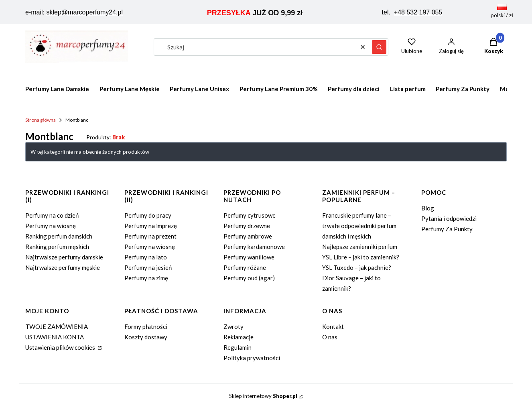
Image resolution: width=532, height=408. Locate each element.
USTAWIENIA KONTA (55, 337)
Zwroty (234, 326)
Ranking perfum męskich (57, 247)
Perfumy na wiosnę (51, 226)
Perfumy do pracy (148, 215)
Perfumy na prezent (150, 236)
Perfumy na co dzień (52, 215)
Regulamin (238, 347)
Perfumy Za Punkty (447, 229)
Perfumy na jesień (148, 267)
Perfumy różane (245, 267)
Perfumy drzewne (247, 226)
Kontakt (333, 326)
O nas (330, 337)
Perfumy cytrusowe (250, 215)
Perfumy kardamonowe (254, 247)
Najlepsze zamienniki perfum (360, 247)
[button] (379, 47)
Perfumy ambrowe (248, 236)
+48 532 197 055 (418, 12)
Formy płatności (146, 326)
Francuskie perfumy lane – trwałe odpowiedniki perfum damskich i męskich (359, 226)
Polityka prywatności (252, 358)
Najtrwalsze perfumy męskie (63, 267)
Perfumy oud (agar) (249, 278)
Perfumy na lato (146, 257)
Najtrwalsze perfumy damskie (64, 257)
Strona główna (41, 120)
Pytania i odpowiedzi (449, 218)
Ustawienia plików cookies (61, 347)
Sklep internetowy (263, 396)
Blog (428, 208)
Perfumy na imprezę (151, 226)
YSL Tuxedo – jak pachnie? (357, 267)
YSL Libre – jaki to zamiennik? (361, 257)
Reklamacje (239, 337)
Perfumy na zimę (146, 278)
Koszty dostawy (146, 337)
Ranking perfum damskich (59, 236)
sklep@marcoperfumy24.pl (84, 12)
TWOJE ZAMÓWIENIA (57, 326)
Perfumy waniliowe (249, 257)
